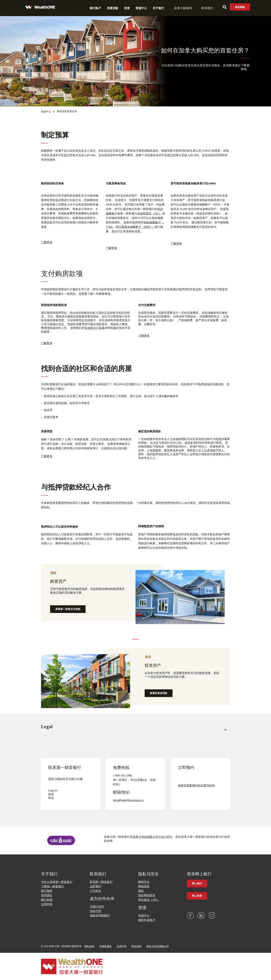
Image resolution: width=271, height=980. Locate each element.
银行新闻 (47, 900)
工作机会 (95, 891)
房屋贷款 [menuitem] (113, 8)
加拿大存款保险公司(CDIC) (149, 837)
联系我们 (207, 8)
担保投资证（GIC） (149, 213)
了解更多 (47, 343)
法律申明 (47, 904)
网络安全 (144, 882)
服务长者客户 (147, 920)
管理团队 (47, 895)
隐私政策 (89, 946)
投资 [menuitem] (127, 8)
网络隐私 (144, 886)
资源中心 (144, 915)
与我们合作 (97, 906)
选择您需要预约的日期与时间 (196, 785)
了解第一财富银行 (53, 886)
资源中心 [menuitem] (141, 8)
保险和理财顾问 (100, 915)
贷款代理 (95, 911)
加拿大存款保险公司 (158, 946)
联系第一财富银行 (101, 882)
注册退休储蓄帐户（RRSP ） (136, 227)
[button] (135, 729)
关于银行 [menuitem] (158, 8)
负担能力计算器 (95, 328)
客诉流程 (136, 946)
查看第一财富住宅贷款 (68, 609)
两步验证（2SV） (149, 900)
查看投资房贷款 (159, 693)
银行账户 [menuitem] (95, 8)
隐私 (141, 891)
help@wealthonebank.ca (128, 800)
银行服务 (47, 891)
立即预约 (95, 886)
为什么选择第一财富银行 (57, 882)
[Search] (225, 7)
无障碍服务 (105, 946)
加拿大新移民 (183, 8)
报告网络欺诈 (147, 895)
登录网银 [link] (240, 7)
